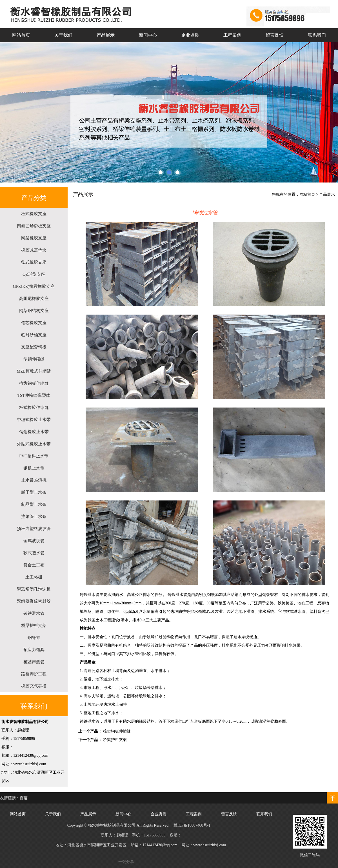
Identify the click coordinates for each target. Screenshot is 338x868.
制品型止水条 (34, 504)
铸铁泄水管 (34, 613)
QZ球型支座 (34, 274)
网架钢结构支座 (34, 311)
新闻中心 (148, 35)
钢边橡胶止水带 (34, 432)
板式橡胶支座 (34, 214)
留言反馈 (275, 35)
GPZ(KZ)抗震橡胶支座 (34, 286)
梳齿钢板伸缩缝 (34, 383)
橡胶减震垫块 (34, 250)
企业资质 (190, 35)
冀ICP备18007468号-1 (192, 825)
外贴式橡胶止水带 (34, 444)
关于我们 (63, 35)
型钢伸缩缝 (34, 359)
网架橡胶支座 (34, 238)
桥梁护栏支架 (34, 626)
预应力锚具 (34, 650)
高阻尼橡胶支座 (34, 299)
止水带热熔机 (34, 480)
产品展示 (106, 35)
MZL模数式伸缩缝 (34, 371)
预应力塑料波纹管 (34, 529)
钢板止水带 (34, 468)
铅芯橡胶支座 (34, 323)
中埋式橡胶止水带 (34, 420)
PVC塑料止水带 (34, 456)
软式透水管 (34, 553)
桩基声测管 (34, 662)
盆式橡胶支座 (34, 262)
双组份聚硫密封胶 (34, 601)
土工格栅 (34, 577)
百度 (24, 798)
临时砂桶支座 (34, 335)
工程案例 (232, 35)
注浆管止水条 (34, 517)
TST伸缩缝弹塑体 (34, 395)
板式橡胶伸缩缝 (34, 408)
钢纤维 (34, 638)
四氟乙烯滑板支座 (34, 226)
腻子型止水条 (34, 492)
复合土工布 (34, 565)
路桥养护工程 (34, 674)
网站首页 (21, 35)
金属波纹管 (34, 541)
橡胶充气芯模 (34, 686)
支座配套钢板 (34, 347)
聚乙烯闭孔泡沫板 (34, 589)
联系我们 (317, 35)
